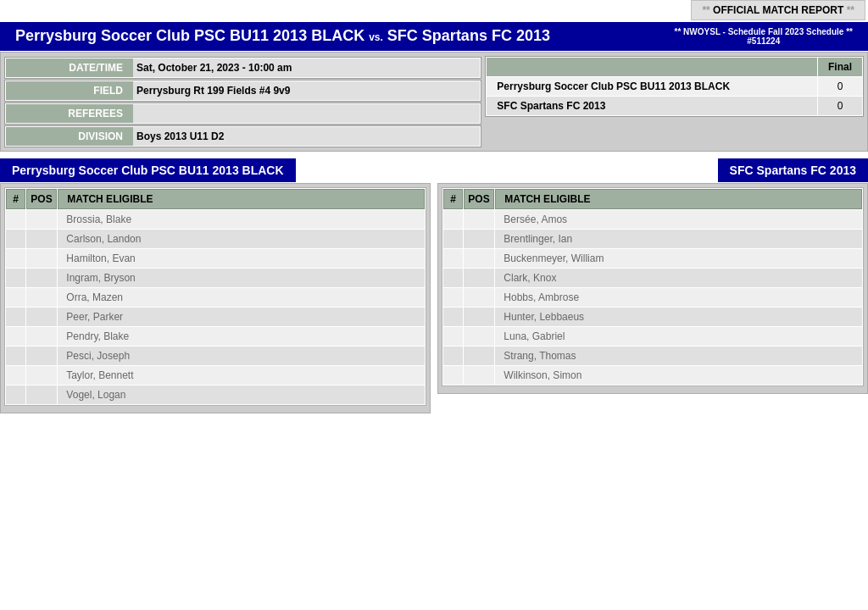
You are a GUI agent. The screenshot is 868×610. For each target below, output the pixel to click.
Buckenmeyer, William (554, 258)
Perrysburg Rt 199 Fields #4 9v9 (215, 91)
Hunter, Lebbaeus (544, 317)
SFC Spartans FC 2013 (469, 36)
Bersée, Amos (535, 219)
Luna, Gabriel (534, 336)
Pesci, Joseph (98, 356)
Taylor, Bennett (100, 375)
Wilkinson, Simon (542, 375)
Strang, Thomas (540, 356)
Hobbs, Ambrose (541, 297)
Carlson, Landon (103, 239)
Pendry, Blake (97, 336)
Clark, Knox (530, 278)
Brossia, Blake (99, 219)
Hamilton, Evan (100, 258)
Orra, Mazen (95, 297)
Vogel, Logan (96, 395)
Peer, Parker (95, 317)
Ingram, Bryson (100, 278)
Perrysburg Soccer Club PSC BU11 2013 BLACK (190, 36)
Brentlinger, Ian (538, 239)
